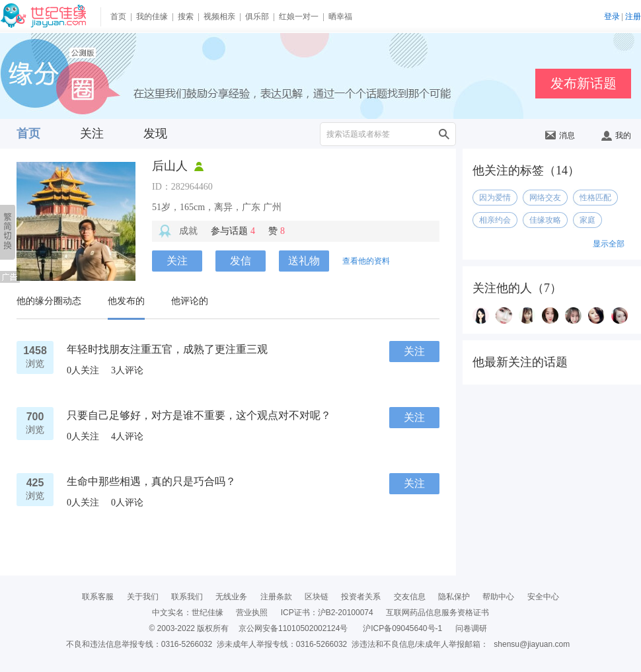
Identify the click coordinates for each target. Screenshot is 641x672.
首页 (118, 17)
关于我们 (143, 597)
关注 (92, 133)
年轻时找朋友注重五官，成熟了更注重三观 (167, 349)
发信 (241, 261)
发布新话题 (584, 83)
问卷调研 (471, 628)
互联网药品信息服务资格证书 (437, 613)
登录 (612, 17)
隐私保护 (454, 597)
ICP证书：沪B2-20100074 (327, 613)
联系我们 (187, 597)
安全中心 (543, 597)
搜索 (186, 17)
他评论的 (190, 301)
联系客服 (98, 597)
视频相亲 (219, 17)
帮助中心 (498, 597)
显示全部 (609, 244)
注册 (633, 17)
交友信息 (410, 597)
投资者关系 (361, 597)
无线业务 (231, 597)
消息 (560, 135)
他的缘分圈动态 (49, 301)
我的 (616, 135)
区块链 (317, 597)
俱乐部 (257, 17)
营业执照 (252, 613)
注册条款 (276, 597)
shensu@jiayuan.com (532, 644)
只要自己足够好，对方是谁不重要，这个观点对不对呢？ (199, 415)
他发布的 (126, 301)
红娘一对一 (299, 17)
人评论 (127, 370)
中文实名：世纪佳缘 (188, 613)
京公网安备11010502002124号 (293, 628)
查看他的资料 (366, 261)
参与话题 (233, 231)
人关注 (83, 370)
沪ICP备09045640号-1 (402, 628)
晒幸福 (340, 17)
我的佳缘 (152, 17)
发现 (155, 133)
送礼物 (304, 261)
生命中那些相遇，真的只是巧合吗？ (151, 481)
